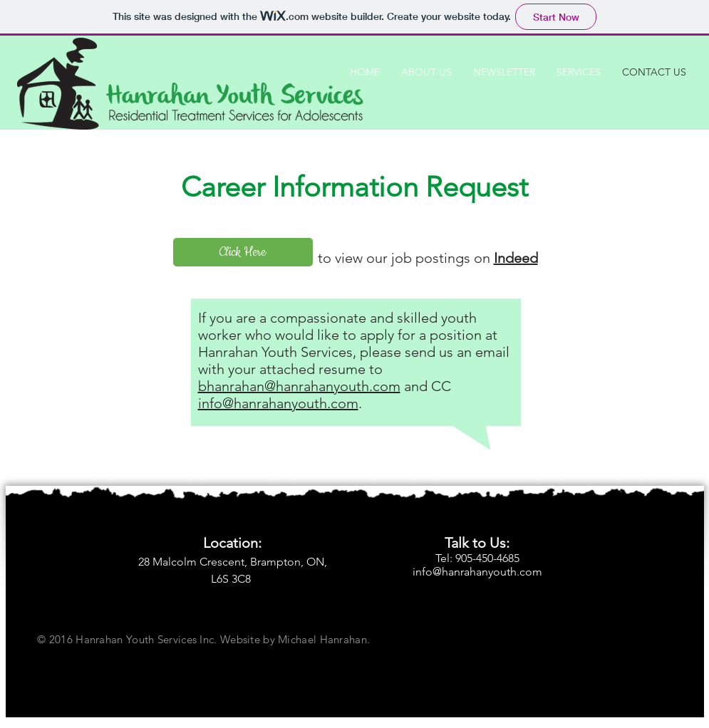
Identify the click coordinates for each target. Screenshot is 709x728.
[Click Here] (243, 252)
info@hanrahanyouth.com (278, 403)
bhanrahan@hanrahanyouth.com (299, 386)
